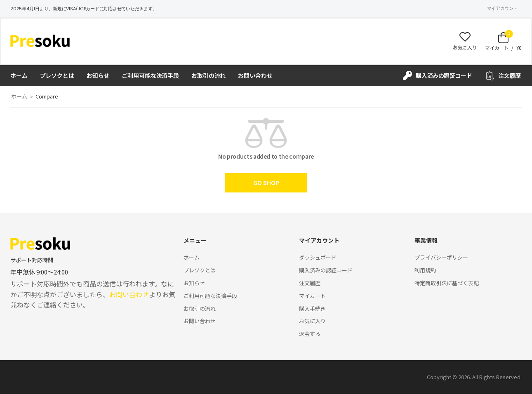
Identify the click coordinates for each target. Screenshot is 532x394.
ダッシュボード (318, 257)
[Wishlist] (465, 41)
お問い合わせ (255, 75)
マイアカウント (502, 8)
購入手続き (312, 308)
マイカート (312, 296)
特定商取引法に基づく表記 (447, 283)
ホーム (19, 75)
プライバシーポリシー (441, 257)
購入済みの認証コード (326, 270)
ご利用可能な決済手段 (150, 75)
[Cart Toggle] (503, 41)
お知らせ (98, 75)
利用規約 (425, 270)
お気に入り (312, 321)
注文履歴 (310, 283)
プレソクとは (57, 75)
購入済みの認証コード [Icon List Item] (438, 75)
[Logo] (40, 41)
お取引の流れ (208, 75)
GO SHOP (266, 183)
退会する (310, 334)
